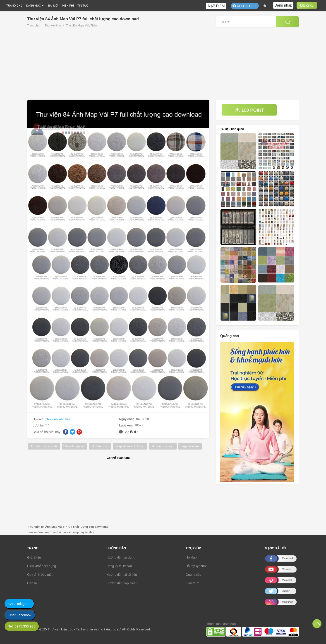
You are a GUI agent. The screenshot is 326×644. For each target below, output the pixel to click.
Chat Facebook (20, 615)
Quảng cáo (193, 575)
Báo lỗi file (131, 432)
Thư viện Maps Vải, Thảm (82, 26)
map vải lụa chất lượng (130, 446)
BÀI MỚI (53, 6)
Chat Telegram (19, 604)
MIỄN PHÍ (68, 6)
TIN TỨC (83, 6)
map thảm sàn (190, 446)
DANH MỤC (34, 6)
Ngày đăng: (128, 419)
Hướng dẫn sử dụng (121, 557)
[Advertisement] (163, 66)
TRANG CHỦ (14, 6)
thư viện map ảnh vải (44, 446)
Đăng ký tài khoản (119, 566)
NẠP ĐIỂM (216, 6)
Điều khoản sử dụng (42, 566)
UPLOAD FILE (245, 6)
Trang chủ (33, 26)
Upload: (38, 419)
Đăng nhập (283, 5)
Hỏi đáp (191, 557)
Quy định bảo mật (40, 575)
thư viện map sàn (163, 446)
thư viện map (100, 446)
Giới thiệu (34, 557)
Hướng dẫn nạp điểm (121, 583)
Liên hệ (32, 583)
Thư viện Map (53, 26)
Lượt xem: (127, 425)
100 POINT (249, 110)
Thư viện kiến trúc (58, 419)
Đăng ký (307, 5)
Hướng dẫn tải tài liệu (122, 575)
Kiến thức (192, 583)
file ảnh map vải (75, 446)
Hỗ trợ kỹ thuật (196, 566)
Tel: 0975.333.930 (22, 626)
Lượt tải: (39, 425)
